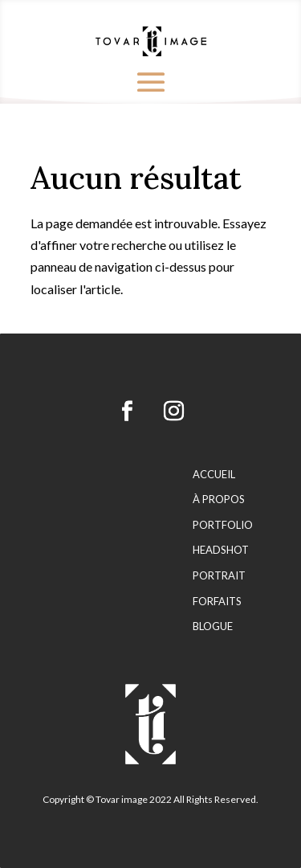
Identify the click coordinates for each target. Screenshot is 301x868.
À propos (219, 500)
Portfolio (223, 525)
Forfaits (217, 602)
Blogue (213, 626)
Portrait (219, 576)
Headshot (221, 550)
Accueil (214, 475)
